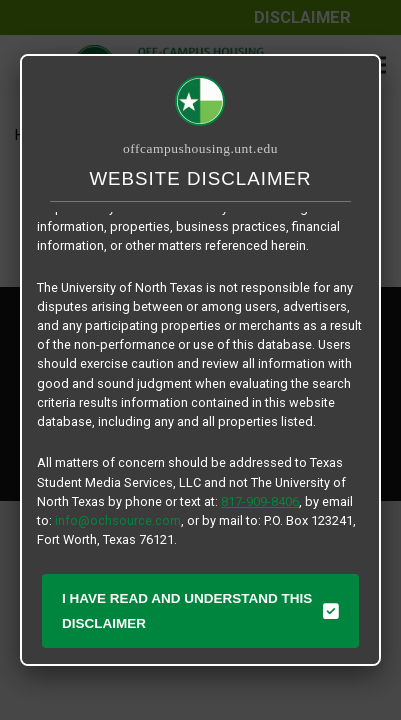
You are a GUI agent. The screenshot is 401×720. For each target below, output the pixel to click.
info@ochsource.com (118, 520)
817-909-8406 (260, 501)
